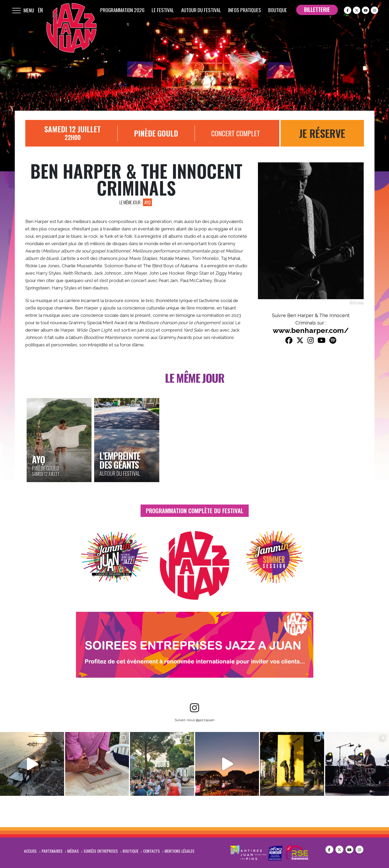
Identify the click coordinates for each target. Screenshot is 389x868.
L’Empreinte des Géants (120, 460)
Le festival (163, 10)
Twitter (339, 849)
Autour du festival (201, 10)
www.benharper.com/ (311, 330)
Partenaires (52, 850)
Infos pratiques (245, 10)
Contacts (152, 850)
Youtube (349, 849)
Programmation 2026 (122, 10)
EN (40, 10)
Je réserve (322, 133)
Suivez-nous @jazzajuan (194, 720)
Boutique (278, 10)
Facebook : (329, 849)
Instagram (359, 849)
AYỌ (147, 202)
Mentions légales (179, 850)
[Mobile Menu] (16, 10)
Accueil (30, 850)
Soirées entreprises (101, 850)
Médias (73, 850)
